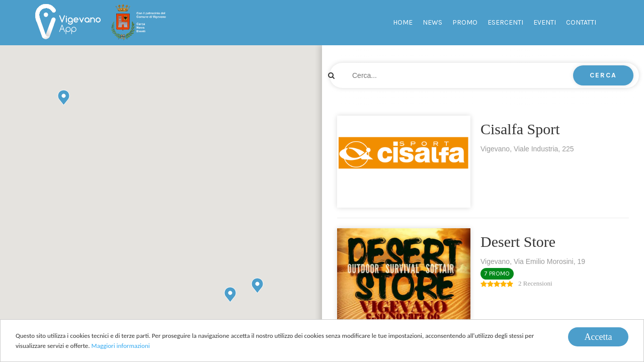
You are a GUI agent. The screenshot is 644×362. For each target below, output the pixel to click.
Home (403, 22)
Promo (465, 22)
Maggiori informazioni (121, 347)
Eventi (545, 22)
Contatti (581, 22)
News (432, 22)
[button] (257, 285)
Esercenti (505, 22)
